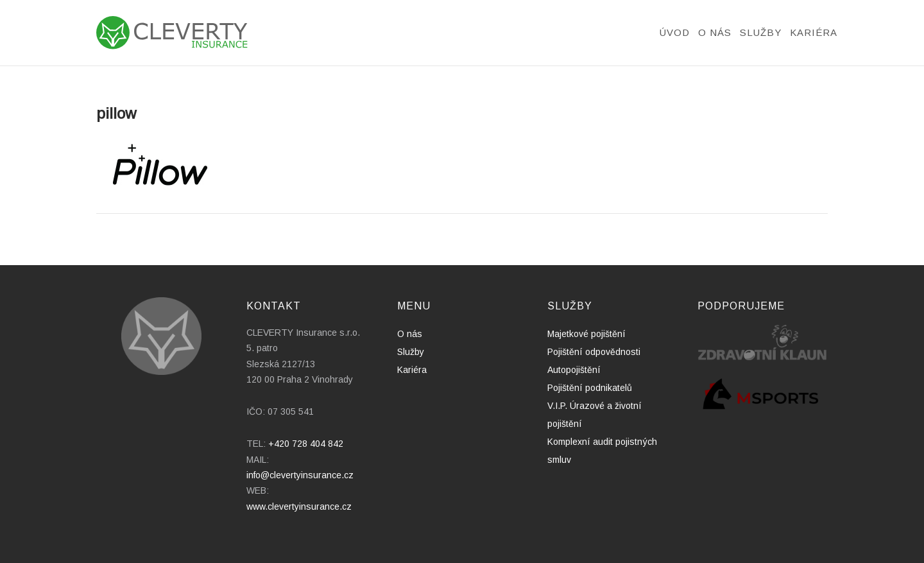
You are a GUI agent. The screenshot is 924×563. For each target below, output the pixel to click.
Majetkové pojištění (586, 334)
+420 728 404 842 (306, 444)
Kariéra (814, 32)
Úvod (675, 32)
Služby (761, 32)
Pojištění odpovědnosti (594, 352)
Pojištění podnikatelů (590, 388)
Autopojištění (574, 370)
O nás (715, 32)
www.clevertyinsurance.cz (299, 507)
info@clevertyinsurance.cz (300, 475)
